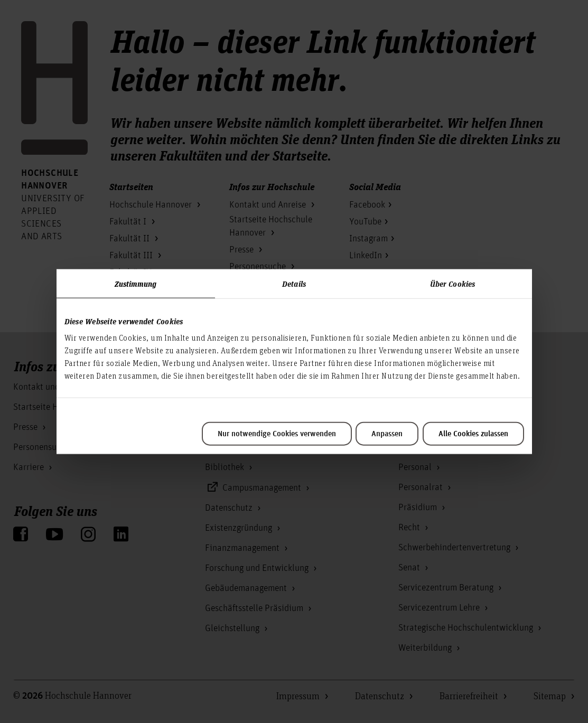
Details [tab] (294, 283)
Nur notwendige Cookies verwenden (277, 434)
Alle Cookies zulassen (473, 434)
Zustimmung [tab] (136, 283)
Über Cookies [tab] (452, 283)
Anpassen (387, 434)
